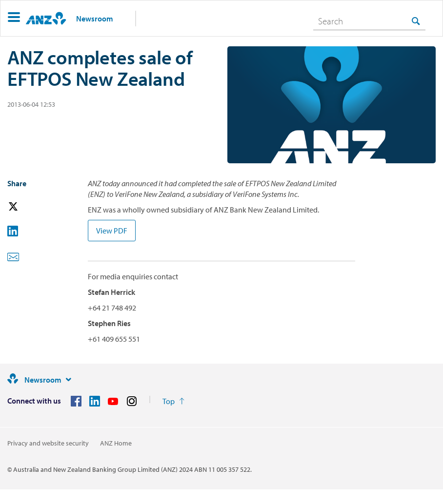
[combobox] (369, 21)
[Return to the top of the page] (173, 401)
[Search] (369, 21)
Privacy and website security (48, 443)
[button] (14, 18)
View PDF (112, 231)
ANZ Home (116, 443)
